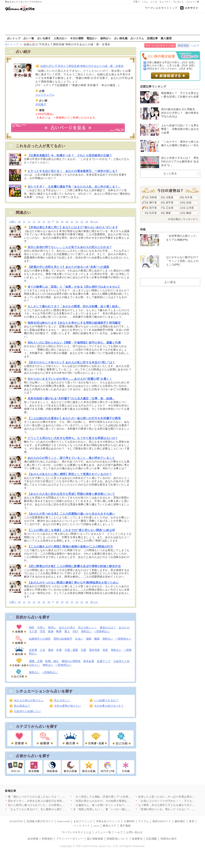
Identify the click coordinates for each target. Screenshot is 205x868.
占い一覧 (29, 38)
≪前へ (13, 222)
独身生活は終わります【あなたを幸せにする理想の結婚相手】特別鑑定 (74, 323)
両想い (52, 627)
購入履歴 (166, 38)
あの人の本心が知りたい (29, 700)
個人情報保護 (95, 839)
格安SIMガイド (162, 821)
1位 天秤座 (151, 197)
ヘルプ (195, 46)
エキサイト (192, 8)
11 (24, 222)
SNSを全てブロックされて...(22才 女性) (170, 69)
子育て (136, 2)
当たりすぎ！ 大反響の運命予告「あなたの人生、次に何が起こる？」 (74, 187)
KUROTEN (16, 821)
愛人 (67, 631)
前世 (105, 650)
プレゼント (178, 2)
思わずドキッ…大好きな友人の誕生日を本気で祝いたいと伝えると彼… (51, 801)
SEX (75, 631)
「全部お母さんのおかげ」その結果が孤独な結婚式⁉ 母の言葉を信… (115, 801)
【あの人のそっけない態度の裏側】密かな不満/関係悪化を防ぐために (73, 583)
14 (39, 222)
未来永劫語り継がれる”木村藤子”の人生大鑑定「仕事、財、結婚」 (71, 398)
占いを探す (44, 38)
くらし (145, 2)
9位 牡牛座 (186, 197)
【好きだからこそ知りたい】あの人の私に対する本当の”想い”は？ (71, 362)
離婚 (97, 639)
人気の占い (60, 38)
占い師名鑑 (121, 38)
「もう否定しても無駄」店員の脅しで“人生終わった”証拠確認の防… (115, 797)
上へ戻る (170, 282)
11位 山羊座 (187, 208)
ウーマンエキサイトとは (77, 832)
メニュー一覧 (193, 2)
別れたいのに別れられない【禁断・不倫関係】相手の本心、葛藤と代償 (74, 343)
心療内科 (129, 821)
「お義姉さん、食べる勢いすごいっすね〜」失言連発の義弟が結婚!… (116, 805)
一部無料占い (102, 631)
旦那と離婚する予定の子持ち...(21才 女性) (171, 62)
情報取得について (117, 839)
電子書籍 (125, 826)
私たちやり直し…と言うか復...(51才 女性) (171, 65)
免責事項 (137, 839)
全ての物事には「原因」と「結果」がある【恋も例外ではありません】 (74, 287)
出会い (79, 639)
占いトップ (14, 38)
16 (49, 222)
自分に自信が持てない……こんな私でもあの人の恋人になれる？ (70, 247)
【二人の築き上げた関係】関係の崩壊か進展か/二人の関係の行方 (70, 547)
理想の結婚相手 (63, 639)
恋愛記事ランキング (153, 86)
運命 (51, 650)
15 (44, 222)
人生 (43, 650)
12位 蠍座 (186, 213)
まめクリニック (83, 821)
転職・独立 (52, 661)
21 (72, 222)
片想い (41, 627)
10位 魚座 (186, 203)
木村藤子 (41, 104)
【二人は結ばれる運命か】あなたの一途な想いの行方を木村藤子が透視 (74, 418)
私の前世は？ (22, 706)
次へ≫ (94, 222)
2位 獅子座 (151, 203)
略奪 (59, 631)
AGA (96, 826)
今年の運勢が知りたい (68, 706)
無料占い (106, 38)
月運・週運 (71, 650)
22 (77, 222)
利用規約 (47, 839)
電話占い (92, 38)
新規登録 (183, 46)
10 (19, 222)
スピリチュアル (45, 95)
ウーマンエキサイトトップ (161, 8)
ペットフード (82, 826)
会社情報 (33, 839)
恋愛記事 (152, 38)
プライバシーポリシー (70, 839)
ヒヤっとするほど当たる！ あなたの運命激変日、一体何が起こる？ (73, 171)
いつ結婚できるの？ (106, 700)
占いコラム (137, 38)
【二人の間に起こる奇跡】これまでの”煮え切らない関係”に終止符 (71, 530)
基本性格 (94, 650)
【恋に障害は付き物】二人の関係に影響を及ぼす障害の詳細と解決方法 (74, 566)
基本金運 (89, 661)
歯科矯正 (180, 821)
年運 (59, 650)
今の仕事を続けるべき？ (109, 706)
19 (62, 222)
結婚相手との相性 (40, 639)
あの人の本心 (67, 627)
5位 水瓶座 (167, 197)
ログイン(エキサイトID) (160, 46)
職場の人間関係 (71, 661)
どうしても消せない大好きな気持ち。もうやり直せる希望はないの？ (73, 438)
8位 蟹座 (166, 213)
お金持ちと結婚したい (28, 711)
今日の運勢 (77, 38)
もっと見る (170, 173)
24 (87, 222)
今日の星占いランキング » (183, 219)
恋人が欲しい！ (88, 627)
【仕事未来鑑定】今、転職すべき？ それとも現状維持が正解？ (70, 155)
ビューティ (165, 2)
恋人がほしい (62, 700)
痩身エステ (110, 826)
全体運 (33, 650)
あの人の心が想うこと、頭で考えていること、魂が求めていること (71, 458)
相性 (32, 627)
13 (34, 222)
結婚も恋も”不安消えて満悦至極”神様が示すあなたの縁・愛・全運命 (82, 66)
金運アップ (104, 661)
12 (29, 222)
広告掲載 (152, 839)
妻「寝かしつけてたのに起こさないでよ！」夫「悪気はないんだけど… (51, 797)
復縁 (51, 631)
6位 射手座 (167, 203)
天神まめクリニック (108, 821)
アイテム (144, 821)
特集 (143, 229)
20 (67, 222)
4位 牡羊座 (151, 213)
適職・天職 (36, 661)
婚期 (89, 639)
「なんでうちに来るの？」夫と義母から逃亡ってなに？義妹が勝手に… (51, 809)
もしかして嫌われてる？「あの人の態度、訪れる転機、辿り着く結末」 (74, 306)
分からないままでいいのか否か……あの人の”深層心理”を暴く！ (70, 379)
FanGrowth (63, 821)
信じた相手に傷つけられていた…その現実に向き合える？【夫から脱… (51, 805)
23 (82, 222)
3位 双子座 (151, 208)
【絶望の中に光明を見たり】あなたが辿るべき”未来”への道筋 (68, 267)
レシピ (154, 2)
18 (57, 222)
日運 (84, 650)
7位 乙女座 (167, 208)
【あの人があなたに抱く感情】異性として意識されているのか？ (70, 474)
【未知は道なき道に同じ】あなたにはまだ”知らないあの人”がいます (73, 227)
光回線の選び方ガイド (40, 821)
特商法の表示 (169, 839)
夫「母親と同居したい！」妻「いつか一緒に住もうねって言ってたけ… (116, 809)
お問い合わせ (134, 832)
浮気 (43, 631)
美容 (191, 821)
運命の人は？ (108, 627)
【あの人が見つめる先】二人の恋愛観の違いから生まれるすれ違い (71, 514)
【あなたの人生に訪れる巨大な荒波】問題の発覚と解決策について (71, 494)
